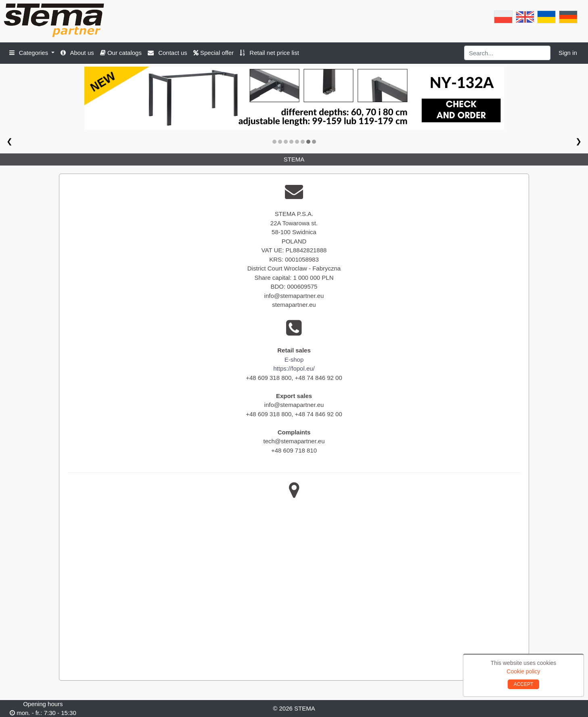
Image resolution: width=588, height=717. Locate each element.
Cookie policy (523, 671)
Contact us (167, 53)
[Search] (507, 53)
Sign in (568, 53)
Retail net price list (269, 53)
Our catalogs (121, 53)
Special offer (213, 53)
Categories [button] (30, 53)
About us (77, 53)
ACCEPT (524, 684)
